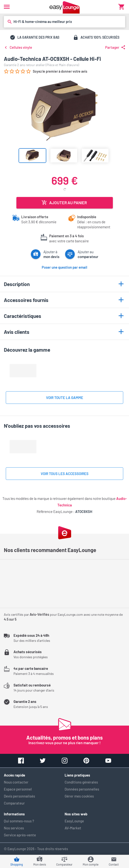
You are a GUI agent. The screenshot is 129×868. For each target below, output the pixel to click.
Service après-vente (20, 835)
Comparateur (14, 803)
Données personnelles (82, 789)
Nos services (14, 828)
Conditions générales (81, 782)
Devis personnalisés (19, 796)
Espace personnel (18, 789)
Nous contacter (16, 782)
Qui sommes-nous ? (19, 821)
